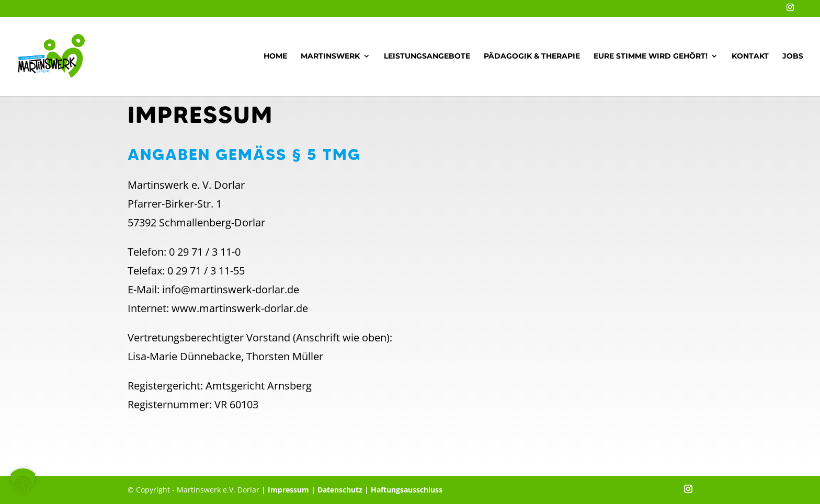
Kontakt (750, 56)
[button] (23, 481)
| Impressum (285, 490)
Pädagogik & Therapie (532, 56)
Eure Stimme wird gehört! (651, 56)
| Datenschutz (337, 490)
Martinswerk (330, 56)
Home (275, 56)
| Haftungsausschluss (402, 490)
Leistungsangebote (427, 56)
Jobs (793, 56)
